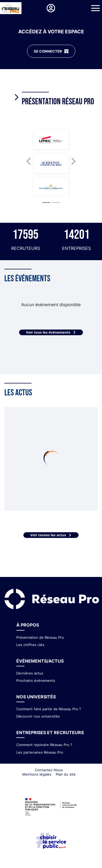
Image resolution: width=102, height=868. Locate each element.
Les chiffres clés (30, 645)
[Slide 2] (56, 203)
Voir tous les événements (51, 332)
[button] (29, 161)
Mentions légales (37, 774)
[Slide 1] (46, 203)
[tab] (55, 95)
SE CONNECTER (51, 51)
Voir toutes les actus (51, 535)
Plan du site (66, 774)
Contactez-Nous (49, 770)
